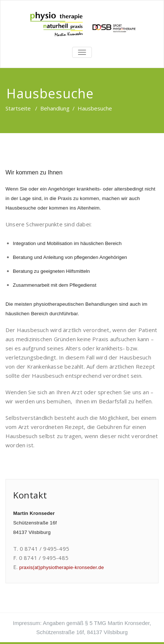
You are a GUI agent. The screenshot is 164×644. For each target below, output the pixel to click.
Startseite (18, 108)
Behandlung (55, 108)
